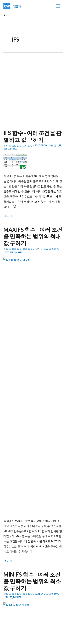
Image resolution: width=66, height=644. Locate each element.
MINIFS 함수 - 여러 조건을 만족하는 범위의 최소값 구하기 (32, 340)
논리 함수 (28, 146)
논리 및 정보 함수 (13, 146)
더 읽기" (8, 216)
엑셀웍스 (18, 6)
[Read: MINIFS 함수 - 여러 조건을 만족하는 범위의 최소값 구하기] (16, 368)
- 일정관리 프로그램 (27, 482)
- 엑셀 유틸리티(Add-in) (31, 486)
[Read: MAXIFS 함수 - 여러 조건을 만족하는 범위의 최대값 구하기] (16, 265)
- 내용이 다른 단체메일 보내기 (35, 491)
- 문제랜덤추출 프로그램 (30, 499)
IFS (5, 149)
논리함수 (12, 149)
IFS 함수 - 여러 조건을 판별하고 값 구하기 (32, 136)
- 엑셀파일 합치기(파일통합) (32, 495)
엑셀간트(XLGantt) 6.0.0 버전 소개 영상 (31, 529)
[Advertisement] (33, 93)
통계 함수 (28, 249)
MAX (6, 253)
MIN (6, 356)
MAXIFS (18, 253)
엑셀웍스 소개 (33, 639)
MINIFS (17, 356)
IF (60, 146)
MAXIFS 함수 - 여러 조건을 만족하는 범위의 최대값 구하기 (33, 236)
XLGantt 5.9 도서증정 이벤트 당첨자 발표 (32, 541)
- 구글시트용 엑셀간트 (34, 477)
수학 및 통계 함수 (13, 249)
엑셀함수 (54, 146)
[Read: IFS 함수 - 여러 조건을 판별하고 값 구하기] (16, 162)
